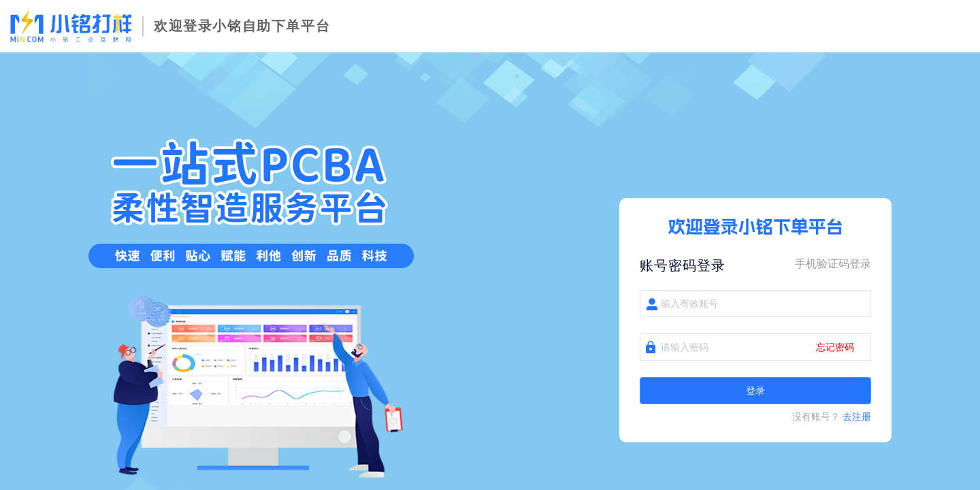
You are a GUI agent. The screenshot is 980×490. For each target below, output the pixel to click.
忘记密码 (835, 347)
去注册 (857, 416)
